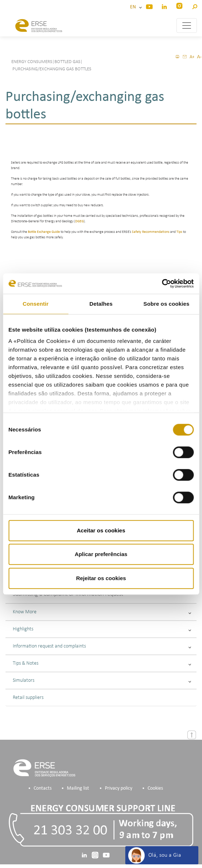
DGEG (79, 221)
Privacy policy (119, 788)
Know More (102, 612)
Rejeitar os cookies (101, 578)
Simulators (102, 681)
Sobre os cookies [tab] (167, 304)
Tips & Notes (102, 663)
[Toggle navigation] (187, 26)
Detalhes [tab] (101, 304)
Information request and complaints (102, 646)
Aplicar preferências (101, 554)
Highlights (102, 629)
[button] (195, 6)
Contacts (43, 788)
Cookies (155, 788)
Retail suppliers (28, 698)
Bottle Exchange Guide (44, 232)
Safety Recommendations (151, 232)
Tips (179, 232)
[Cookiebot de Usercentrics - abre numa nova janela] (162, 284)
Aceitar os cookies (101, 530)
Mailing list (78, 788)
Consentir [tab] (36, 304)
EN (134, 7)
